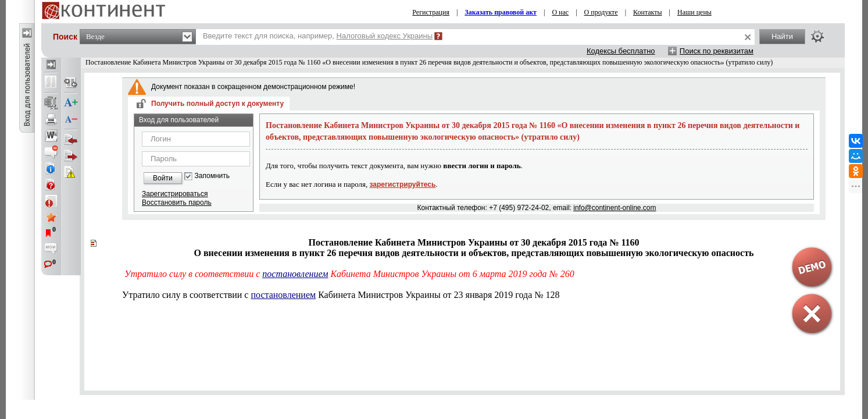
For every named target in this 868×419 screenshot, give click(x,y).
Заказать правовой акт (501, 12)
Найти (782, 36)
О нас (560, 12)
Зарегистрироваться (175, 194)
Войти (163, 178)
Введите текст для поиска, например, (318, 36)
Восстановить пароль (177, 203)
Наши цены (694, 12)
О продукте (601, 12)
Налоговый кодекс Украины (385, 36)
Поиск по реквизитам (717, 51)
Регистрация (431, 12)
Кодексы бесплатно (621, 51)
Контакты (648, 12)
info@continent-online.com (615, 208)
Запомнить (212, 176)
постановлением (295, 274)
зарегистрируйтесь (403, 184)
